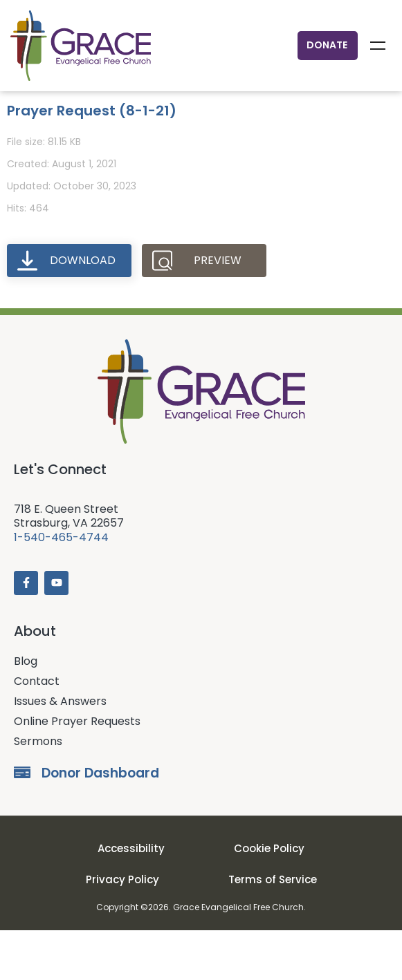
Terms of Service (273, 929)
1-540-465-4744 (61, 587)
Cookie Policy (269, 899)
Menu (378, 46)
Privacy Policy (122, 929)
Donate (327, 45)
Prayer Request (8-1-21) (92, 160)
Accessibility (131, 899)
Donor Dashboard (100, 823)
